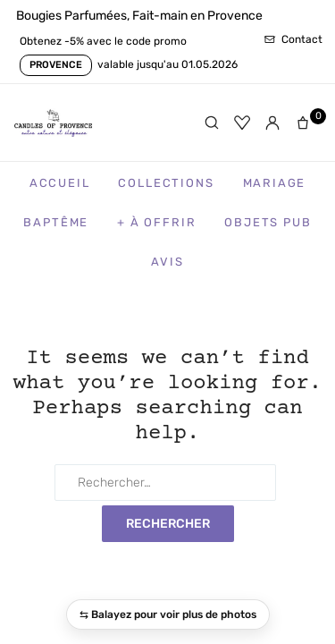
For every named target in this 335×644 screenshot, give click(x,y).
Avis (167, 262)
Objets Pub (268, 222)
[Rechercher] (212, 123)
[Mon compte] (272, 123)
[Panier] (306, 123)
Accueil (60, 183)
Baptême (56, 222)
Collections (166, 183)
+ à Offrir (156, 222)
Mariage (275, 183)
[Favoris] (242, 123)
